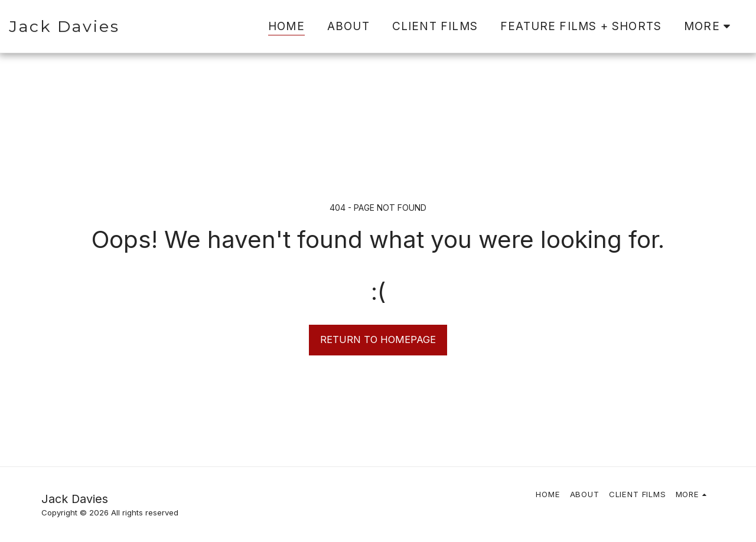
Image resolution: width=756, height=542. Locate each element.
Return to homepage (378, 339)
